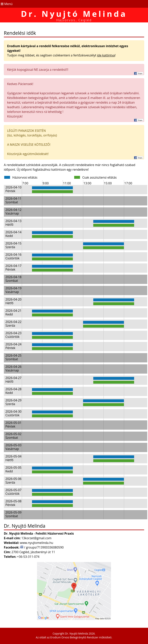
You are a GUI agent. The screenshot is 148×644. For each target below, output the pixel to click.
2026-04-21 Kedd (13, 312)
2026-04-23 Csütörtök (13, 335)
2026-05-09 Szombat (13, 514)
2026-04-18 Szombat (13, 279)
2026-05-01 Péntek (13, 425)
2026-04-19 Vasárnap (13, 290)
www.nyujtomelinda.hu (37, 543)
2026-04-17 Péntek (13, 268)
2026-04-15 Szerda (13, 245)
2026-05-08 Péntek (13, 503)
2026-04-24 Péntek (13, 346)
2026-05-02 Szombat (13, 436)
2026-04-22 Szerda (13, 324)
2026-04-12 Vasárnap (13, 212)
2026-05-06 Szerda (13, 481)
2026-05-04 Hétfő (13, 458)
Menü (6, 4)
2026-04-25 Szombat (13, 357)
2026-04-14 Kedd (13, 234)
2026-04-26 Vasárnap (13, 368)
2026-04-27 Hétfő (13, 380)
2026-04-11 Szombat (13, 200)
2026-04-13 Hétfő (13, 223)
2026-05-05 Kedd (13, 469)
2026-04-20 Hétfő (13, 301)
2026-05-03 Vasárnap (13, 447)
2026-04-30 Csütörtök (13, 413)
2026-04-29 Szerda (13, 402)
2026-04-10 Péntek (13, 189)
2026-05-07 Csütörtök (13, 492)
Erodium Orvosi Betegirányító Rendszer (74, 637)
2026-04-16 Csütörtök (13, 256)
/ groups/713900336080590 (42, 547)
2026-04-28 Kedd (13, 391)
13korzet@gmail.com (36, 538)
